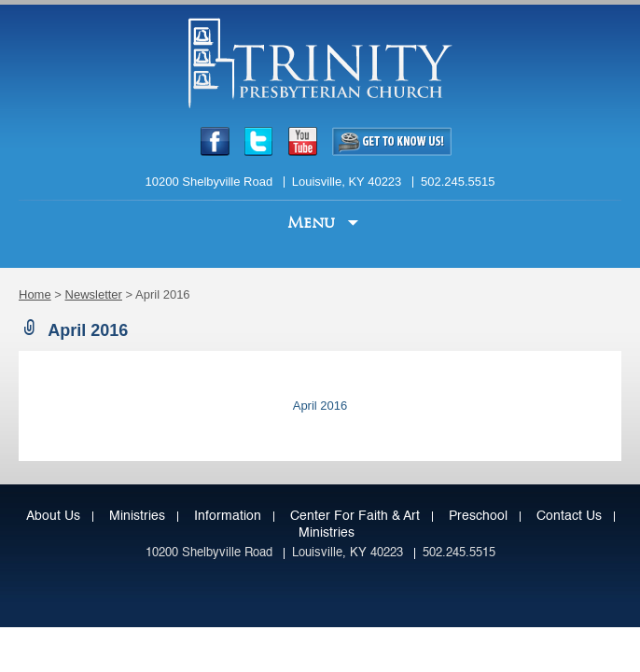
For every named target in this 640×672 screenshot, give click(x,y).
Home (35, 294)
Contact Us (569, 516)
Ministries (137, 516)
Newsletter (94, 294)
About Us (53, 516)
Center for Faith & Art (355, 516)
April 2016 (320, 406)
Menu (313, 223)
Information (228, 516)
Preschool (478, 516)
